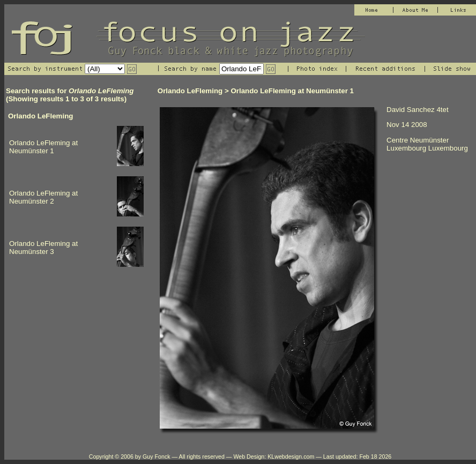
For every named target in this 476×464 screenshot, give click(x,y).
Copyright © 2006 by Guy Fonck (130, 456)
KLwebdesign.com (291, 456)
